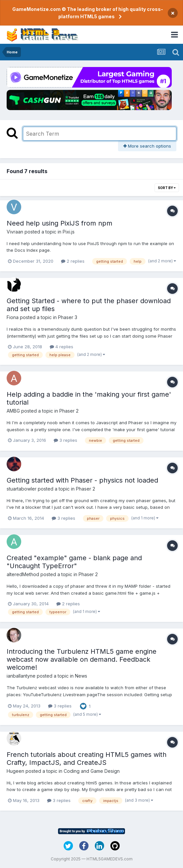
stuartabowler (22, 489)
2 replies (73, 261)
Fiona (13, 317)
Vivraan (15, 232)
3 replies (65, 440)
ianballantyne (21, 676)
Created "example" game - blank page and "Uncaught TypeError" (74, 562)
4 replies (61, 347)
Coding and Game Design (92, 771)
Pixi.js (69, 232)
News (81, 676)
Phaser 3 (68, 317)
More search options (147, 146)
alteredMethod (23, 574)
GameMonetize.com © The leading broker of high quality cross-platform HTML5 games (88, 13)
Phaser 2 (69, 411)
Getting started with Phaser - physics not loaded (82, 480)
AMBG (13, 411)
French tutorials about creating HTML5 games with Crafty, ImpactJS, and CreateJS (87, 759)
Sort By (167, 188)
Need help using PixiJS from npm (60, 223)
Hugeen (15, 771)
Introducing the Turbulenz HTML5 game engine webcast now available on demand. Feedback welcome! (82, 659)
